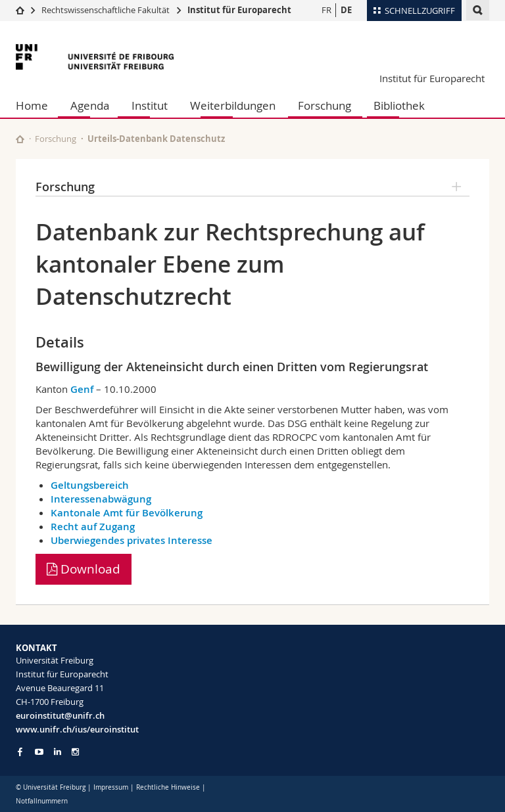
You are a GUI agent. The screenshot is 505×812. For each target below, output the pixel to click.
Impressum (111, 787)
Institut (150, 105)
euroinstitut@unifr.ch (60, 715)
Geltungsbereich (90, 485)
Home (32, 105)
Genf (82, 389)
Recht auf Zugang (93, 527)
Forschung (325, 105)
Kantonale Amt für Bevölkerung (127, 513)
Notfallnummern (42, 801)
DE (346, 10)
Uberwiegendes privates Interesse (132, 540)
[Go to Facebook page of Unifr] (20, 752)
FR (326, 10)
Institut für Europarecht (239, 10)
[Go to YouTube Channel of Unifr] (39, 752)
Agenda (90, 105)
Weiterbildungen (233, 105)
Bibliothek (399, 105)
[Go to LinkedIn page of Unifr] (58, 752)
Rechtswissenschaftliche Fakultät (107, 10)
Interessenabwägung (101, 499)
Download (84, 569)
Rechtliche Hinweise (168, 787)
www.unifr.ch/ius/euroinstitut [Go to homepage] (77, 729)
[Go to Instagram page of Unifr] (75, 752)
